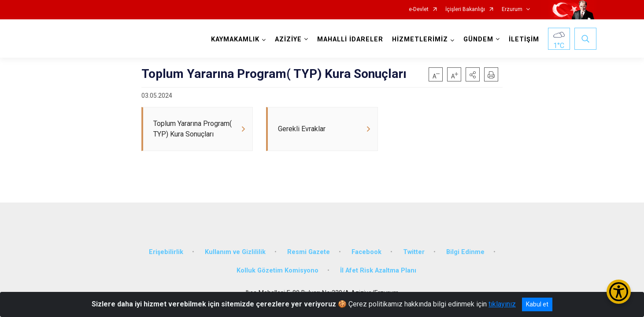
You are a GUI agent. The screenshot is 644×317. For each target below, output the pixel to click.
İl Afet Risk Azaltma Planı (378, 271)
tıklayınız (502, 304)
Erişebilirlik (166, 252)
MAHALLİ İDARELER (350, 39)
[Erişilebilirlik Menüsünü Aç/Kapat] (619, 292)
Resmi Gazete (309, 252)
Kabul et (537, 304)
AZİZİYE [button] (288, 39)
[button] (473, 74)
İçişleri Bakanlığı (465, 9)
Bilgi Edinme (465, 252)
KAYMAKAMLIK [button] (235, 39)
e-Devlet (419, 9)
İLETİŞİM (524, 39)
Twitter (414, 252)
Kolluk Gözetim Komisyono (278, 271)
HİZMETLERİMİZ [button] (420, 39)
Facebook (366, 252)
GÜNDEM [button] (478, 39)
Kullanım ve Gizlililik (235, 252)
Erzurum (512, 9)
